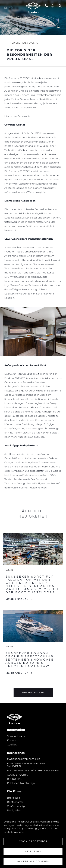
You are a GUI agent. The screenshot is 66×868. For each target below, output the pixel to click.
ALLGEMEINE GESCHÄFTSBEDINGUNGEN (33, 770)
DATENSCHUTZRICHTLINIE (23, 759)
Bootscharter (15, 802)
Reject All (33, 851)
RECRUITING (15, 779)
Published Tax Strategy (21, 783)
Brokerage (13, 798)
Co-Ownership (16, 806)
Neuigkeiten (15, 810)
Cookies (12, 745)
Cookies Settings (33, 841)
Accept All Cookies (33, 861)
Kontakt (12, 740)
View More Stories (33, 692)
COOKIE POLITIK (17, 775)
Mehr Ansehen (17, 599)
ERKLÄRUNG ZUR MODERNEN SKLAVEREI (26, 765)
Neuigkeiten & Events (22, 43)
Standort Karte (16, 736)
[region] (33, 840)
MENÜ (8, 8)
